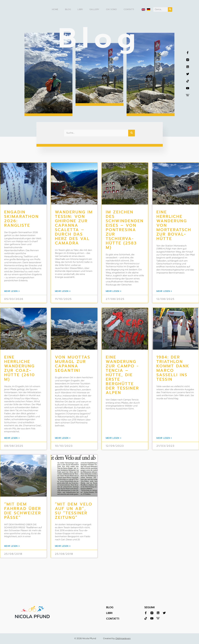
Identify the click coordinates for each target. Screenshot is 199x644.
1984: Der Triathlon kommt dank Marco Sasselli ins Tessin (173, 368)
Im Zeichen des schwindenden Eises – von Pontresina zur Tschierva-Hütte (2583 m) (125, 230)
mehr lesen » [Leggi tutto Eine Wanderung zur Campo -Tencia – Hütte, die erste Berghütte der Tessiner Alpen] (114, 438)
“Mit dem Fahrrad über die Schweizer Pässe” (23, 511)
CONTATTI (113, 619)
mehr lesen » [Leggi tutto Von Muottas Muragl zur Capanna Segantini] (63, 438)
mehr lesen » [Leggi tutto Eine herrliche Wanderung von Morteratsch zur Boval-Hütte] (164, 291)
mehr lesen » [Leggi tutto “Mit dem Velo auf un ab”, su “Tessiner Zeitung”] (63, 546)
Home (55, 9)
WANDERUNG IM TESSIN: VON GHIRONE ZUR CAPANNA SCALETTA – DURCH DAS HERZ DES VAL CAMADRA (74, 228)
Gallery (94, 9)
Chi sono (111, 9)
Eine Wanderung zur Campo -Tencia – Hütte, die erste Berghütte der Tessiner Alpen (122, 375)
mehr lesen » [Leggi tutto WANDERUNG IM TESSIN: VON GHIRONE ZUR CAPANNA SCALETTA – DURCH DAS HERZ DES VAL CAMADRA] (63, 291)
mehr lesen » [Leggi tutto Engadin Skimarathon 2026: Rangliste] (12, 291)
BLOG (110, 607)
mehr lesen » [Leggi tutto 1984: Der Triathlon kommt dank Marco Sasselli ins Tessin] (164, 438)
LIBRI (109, 613)
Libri (80, 9)
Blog (68, 9)
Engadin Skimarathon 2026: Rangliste (21, 219)
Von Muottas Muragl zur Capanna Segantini (73, 364)
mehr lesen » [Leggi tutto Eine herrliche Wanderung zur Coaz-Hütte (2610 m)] (12, 438)
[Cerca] (170, 9)
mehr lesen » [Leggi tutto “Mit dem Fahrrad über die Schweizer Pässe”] (12, 546)
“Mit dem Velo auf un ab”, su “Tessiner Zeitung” (74, 511)
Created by (117, 638)
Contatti (129, 9)
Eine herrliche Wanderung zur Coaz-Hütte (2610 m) (20, 368)
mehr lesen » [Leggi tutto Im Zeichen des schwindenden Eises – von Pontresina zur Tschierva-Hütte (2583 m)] (114, 291)
